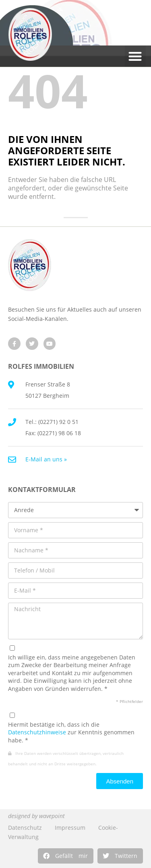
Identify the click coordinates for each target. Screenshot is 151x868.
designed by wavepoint (36, 816)
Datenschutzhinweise (37, 732)
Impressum (70, 828)
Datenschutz (25, 828)
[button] (66, 856)
